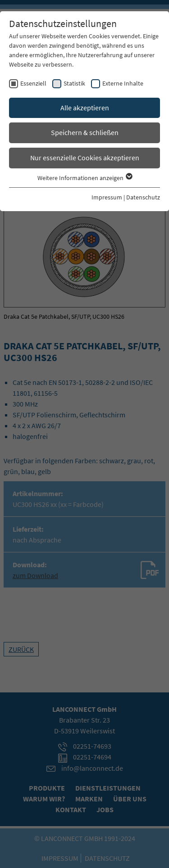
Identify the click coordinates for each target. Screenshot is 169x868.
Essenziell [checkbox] (33, 83)
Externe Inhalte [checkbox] (123, 83)
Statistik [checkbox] (74, 83)
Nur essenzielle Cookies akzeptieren (85, 158)
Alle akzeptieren (85, 108)
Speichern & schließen (85, 132)
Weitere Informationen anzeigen (84, 178)
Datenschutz (143, 197)
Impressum (107, 197)
